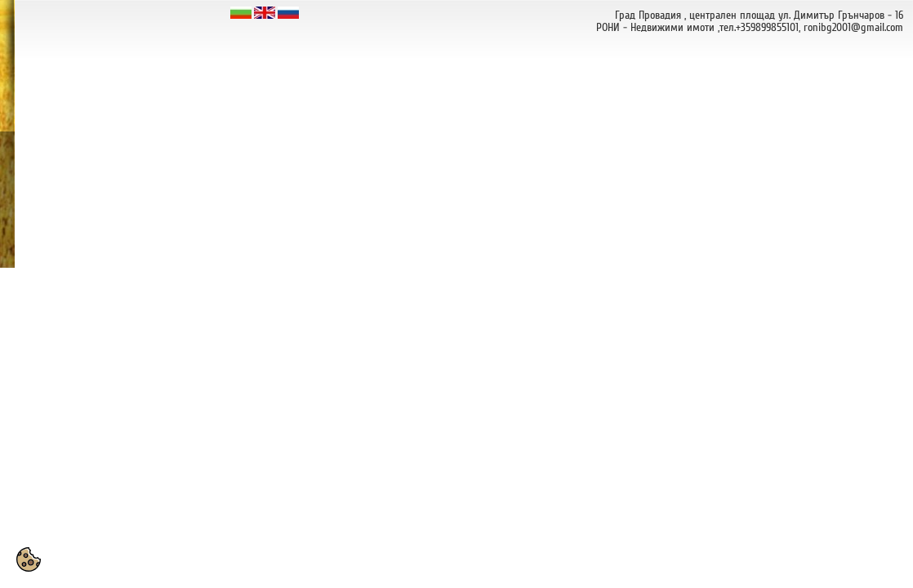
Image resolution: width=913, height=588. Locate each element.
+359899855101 (767, 27)
